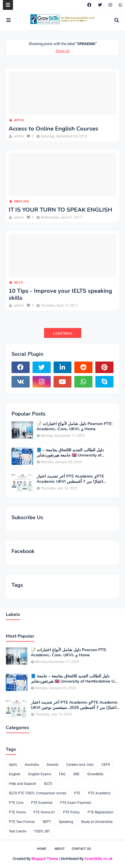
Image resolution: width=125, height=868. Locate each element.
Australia (32, 765)
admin (19, 136)
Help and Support (23, 784)
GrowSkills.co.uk (99, 859)
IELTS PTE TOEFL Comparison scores (38, 793)
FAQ (62, 774)
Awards (53, 765)
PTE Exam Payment (76, 803)
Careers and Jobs (80, 765)
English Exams (40, 774)
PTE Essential (42, 803)
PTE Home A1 (44, 812)
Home (41, 849)
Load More (63, 333)
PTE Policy (71, 812)
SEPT (47, 822)
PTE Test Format (22, 822)
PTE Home (17, 812)
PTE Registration (101, 812)
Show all (62, 51)
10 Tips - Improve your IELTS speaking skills (60, 295)
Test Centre (18, 831)
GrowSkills (95, 774)
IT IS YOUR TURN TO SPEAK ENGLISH (60, 210)
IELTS (19, 283)
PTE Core (16, 803)
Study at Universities (97, 822)
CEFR (106, 765)
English (22, 201)
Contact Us (81, 849)
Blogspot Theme (45, 859)
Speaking (66, 822)
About (60, 849)
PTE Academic (100, 793)
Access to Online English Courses (53, 129)
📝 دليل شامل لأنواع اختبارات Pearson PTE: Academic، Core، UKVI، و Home (74, 426)
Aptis (19, 120)
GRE (76, 774)
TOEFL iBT (42, 831)
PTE (77, 793)
